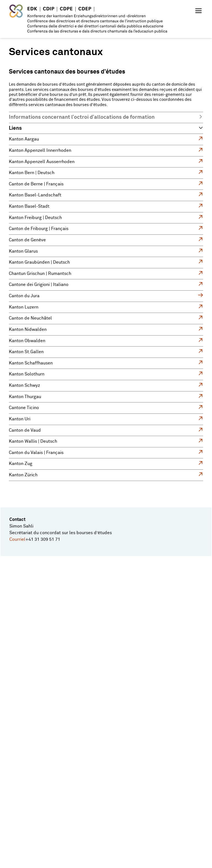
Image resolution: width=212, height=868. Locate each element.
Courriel (17, 539)
